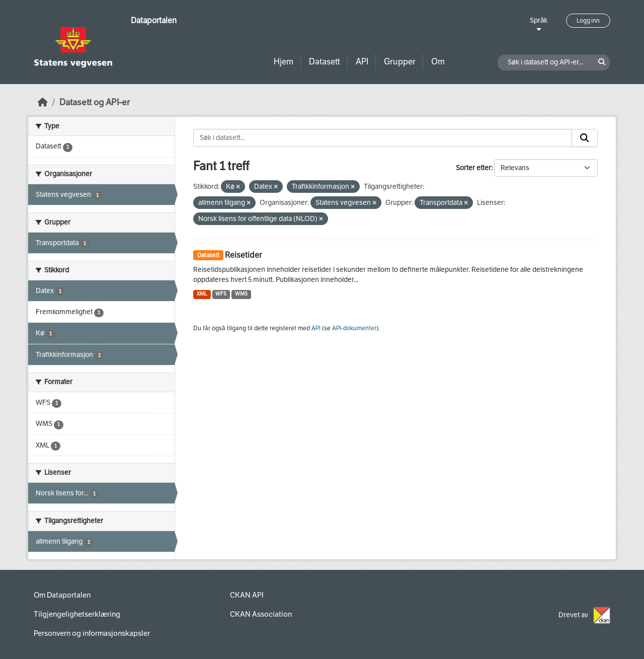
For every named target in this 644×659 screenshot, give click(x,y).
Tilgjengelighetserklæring (77, 614)
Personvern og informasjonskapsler (92, 633)
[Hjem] (43, 102)
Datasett (325, 62)
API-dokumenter (354, 328)
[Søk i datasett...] (383, 138)
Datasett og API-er (95, 102)
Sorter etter (473, 168)
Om (438, 62)
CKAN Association (261, 614)
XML (202, 294)
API (362, 62)
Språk (539, 20)
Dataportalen (154, 20)
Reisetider (243, 255)
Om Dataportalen (62, 595)
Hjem (284, 62)
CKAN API (247, 595)
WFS (221, 294)
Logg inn (588, 21)
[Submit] (585, 138)
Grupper (400, 62)
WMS (241, 294)
